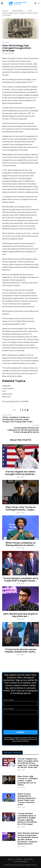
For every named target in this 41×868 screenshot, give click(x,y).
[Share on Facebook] (20, 410)
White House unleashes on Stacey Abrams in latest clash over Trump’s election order (27, 799)
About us (11, 859)
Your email (20, 711)
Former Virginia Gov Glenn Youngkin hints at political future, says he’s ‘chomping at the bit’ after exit (28, 763)
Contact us (19, 859)
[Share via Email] (28, 410)
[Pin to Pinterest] (25, 410)
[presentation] (21, 721)
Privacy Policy (29, 859)
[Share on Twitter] (23, 410)
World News (18, 11)
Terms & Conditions (20, 862)
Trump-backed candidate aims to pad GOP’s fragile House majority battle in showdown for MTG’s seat (27, 819)
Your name (20, 702)
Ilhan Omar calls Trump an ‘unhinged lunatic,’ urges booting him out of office (27, 781)
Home (5, 11)
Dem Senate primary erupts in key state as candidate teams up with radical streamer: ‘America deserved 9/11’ (28, 838)
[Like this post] (16, 410)
